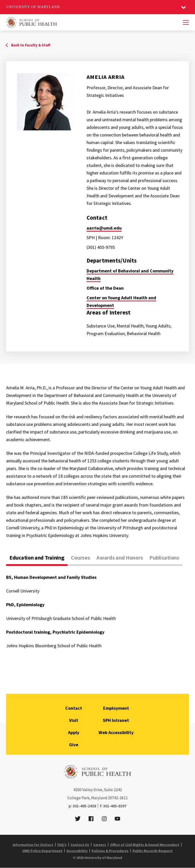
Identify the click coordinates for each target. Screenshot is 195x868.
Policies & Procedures (110, 851)
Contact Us (80, 845)
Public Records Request (153, 851)
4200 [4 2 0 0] (77, 790)
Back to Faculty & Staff (31, 45)
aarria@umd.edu (104, 228)
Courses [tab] (80, 558)
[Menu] (186, 22)
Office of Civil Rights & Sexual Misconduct (145, 845)
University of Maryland (33, 7)
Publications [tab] (164, 558)
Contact (74, 708)
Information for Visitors (33, 845)
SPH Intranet (116, 720)
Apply (74, 732)
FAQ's (62, 845)
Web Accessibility (116, 732)
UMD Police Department (42, 851)
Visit (74, 720)
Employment (116, 708)
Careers (100, 845)
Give (74, 745)
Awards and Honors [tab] (120, 558)
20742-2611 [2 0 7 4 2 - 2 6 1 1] (118, 798)
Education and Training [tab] (37, 558)
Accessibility (77, 851)
